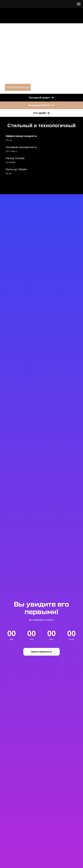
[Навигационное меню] (79, 4)
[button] (42, 652)
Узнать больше (18, 87)
